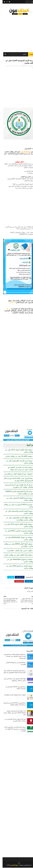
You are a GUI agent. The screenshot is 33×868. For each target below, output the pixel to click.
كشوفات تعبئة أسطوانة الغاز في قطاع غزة (16, 474)
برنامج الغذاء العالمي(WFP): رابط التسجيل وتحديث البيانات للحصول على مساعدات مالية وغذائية (12, 657)
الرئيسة (29, 55)
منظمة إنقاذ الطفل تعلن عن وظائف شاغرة (16, 555)
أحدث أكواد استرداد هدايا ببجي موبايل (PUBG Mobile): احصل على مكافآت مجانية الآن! (12, 713)
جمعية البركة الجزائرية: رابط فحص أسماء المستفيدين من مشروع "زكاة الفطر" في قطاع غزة (12, 729)
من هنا (6, 309)
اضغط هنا (10, 303)
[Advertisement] (16, 33)
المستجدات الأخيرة (12, 66)
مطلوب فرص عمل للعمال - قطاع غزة (17, 551)
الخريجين (19, 66)
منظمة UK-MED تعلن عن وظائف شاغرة (16, 457)
